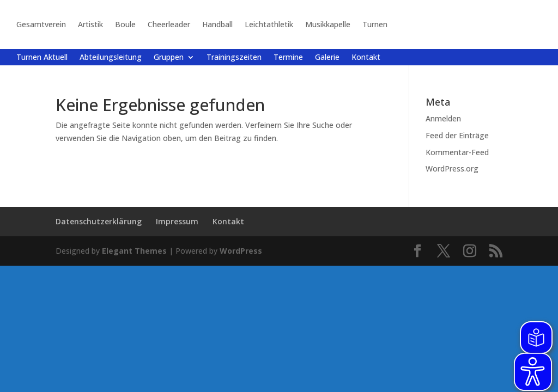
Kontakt (366, 58)
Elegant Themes (134, 251)
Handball (217, 24)
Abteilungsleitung (111, 58)
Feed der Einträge (457, 135)
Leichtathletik (269, 24)
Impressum (177, 221)
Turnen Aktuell (42, 58)
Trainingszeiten (234, 58)
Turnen (375, 24)
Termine (288, 58)
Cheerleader (169, 24)
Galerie (327, 58)
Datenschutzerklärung (99, 221)
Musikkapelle (328, 24)
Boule (125, 24)
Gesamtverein (41, 24)
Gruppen (169, 58)
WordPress (241, 251)
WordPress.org (452, 169)
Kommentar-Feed (457, 152)
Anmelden (443, 118)
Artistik (90, 24)
